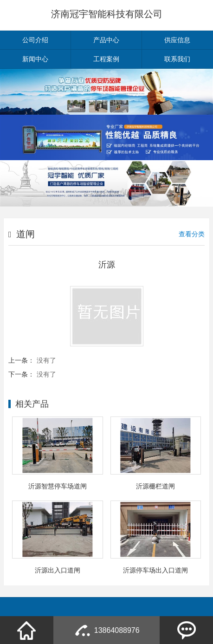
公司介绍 (35, 40)
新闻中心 (35, 59)
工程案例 (106, 59)
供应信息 (177, 40)
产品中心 (106, 40)
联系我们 (177, 59)
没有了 (46, 360)
